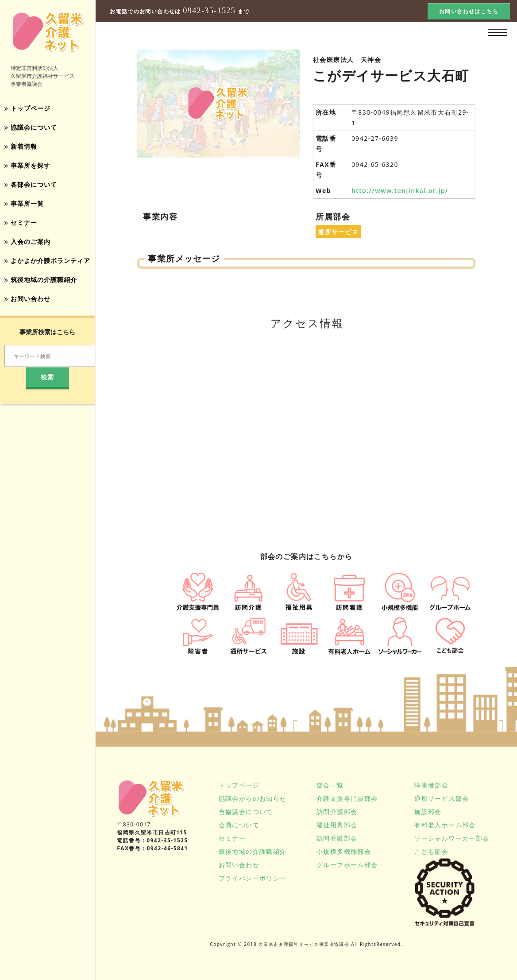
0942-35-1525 (209, 11)
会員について (239, 825)
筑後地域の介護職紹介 (41, 276)
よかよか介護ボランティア (47, 257)
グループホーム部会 (347, 865)
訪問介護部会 (337, 812)
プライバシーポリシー (253, 878)
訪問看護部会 (337, 838)
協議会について (31, 127)
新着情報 (21, 145)
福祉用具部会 (337, 825)
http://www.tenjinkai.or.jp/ (400, 191)
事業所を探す (27, 164)
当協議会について (246, 812)
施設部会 (428, 812)
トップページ (27, 108)
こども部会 (431, 851)
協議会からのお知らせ (253, 798)
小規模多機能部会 (344, 851)
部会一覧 (330, 785)
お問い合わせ (27, 294)
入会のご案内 (27, 238)
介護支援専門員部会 (347, 798)
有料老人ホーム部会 (445, 825)
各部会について (31, 183)
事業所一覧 (24, 201)
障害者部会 (431, 785)
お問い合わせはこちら (469, 11)
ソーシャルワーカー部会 (452, 838)
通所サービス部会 (442, 798)
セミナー (21, 220)
